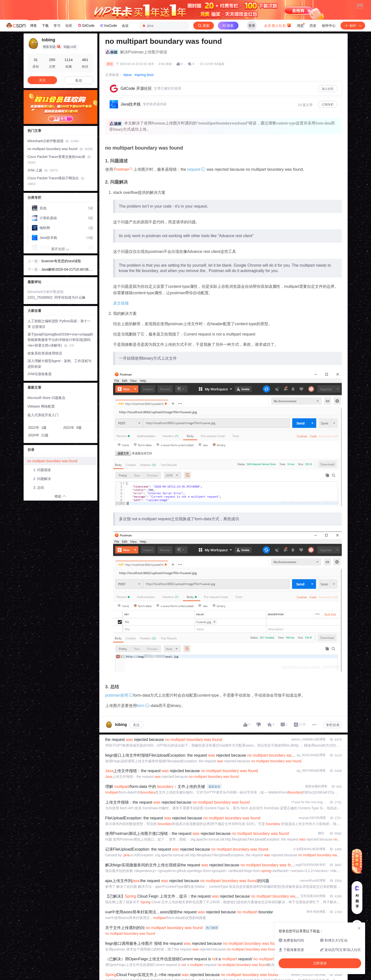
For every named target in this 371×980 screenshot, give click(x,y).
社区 (69, 26)
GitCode (86, 25)
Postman (122, 169)
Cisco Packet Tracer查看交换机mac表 (59, 160)
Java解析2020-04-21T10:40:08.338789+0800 (67, 270)
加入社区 (328, 89)
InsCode (108, 26)
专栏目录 (333, 725)
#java (127, 75)
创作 (353, 26)
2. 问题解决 (42, 479)
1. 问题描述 (42, 470)
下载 (45, 26)
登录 (252, 26)
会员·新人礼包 (278, 25)
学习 (57, 26)
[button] (57, 120)
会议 (125, 26)
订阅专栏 (328, 105)
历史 (313, 26)
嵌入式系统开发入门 (43, 415)
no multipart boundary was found (60, 149)
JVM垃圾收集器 (40, 374)
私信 (79, 80)
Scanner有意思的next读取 (61, 261)
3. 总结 (39, 488)
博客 (33, 26)
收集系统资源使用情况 (45, 353)
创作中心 (329, 26)
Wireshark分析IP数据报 (53, 141)
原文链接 (121, 303)
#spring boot (144, 75)
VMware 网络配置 (41, 406)
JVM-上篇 (43, 170)
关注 (136, 725)
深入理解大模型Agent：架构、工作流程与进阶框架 (60, 364)
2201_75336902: (41, 297)
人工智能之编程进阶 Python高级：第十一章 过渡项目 (59, 324)
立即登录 (320, 963)
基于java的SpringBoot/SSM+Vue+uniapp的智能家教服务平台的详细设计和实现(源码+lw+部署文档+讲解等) (60, 340)
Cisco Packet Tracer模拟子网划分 (56, 181)
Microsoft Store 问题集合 (46, 398)
